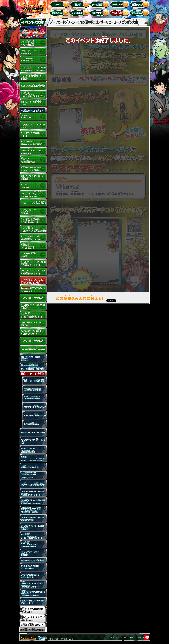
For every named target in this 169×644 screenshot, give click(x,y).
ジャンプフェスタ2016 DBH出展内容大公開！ (33, 220)
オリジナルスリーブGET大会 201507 (33, 298)
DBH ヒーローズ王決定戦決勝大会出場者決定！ (33, 195)
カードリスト (120, 4)
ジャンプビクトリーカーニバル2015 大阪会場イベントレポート (33, 263)
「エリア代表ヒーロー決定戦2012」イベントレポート (33, 624)
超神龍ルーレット (33, 117)
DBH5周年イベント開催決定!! (33, 246)
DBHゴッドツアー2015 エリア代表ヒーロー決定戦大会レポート (33, 315)
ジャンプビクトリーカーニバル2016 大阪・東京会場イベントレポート (33, 69)
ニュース (60, 4)
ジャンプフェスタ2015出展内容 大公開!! (33, 450)
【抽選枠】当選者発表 (33, 398)
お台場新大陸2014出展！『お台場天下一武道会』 (33, 510)
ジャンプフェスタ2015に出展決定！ (33, 458)
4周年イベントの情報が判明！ (33, 484)
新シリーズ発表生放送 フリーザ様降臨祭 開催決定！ (33, 367)
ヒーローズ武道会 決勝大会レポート (33, 350)
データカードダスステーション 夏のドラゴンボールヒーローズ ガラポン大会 (33, 281)
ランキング (100, 13)
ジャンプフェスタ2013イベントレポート (33, 576)
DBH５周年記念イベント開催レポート (33, 152)
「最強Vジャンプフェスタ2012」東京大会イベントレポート (33, 610)
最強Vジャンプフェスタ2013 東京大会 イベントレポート (33, 584)
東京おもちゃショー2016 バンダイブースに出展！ (33, 169)
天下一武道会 (140, 13)
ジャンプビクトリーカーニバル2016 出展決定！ (33, 126)
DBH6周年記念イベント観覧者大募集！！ (33, 52)
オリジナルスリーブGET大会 (33, 341)
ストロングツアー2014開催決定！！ (33, 553)
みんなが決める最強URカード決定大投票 (33, 86)
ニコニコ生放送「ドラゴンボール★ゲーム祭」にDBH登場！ (33, 229)
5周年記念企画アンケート (33, 238)
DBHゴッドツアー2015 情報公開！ (33, 324)
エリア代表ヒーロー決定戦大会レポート (33, 536)
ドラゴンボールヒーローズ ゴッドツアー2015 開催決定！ (33, 358)
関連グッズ (140, 4)
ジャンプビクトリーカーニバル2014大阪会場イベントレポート (33, 493)
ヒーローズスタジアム (33, 32)
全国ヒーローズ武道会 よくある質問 (33, 424)
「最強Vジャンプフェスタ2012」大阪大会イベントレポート (33, 618)
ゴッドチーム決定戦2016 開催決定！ (33, 77)
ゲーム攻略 (100, 4)
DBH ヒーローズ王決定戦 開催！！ (33, 203)
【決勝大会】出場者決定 (33, 389)
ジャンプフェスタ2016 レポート (33, 134)
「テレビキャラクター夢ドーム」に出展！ (33, 441)
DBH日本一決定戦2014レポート (33, 475)
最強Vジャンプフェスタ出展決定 (33, 560)
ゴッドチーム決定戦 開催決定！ (33, 255)
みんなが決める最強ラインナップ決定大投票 (33, 143)
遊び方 (80, 4)
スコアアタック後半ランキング (33, 407)
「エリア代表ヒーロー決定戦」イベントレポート (33, 630)
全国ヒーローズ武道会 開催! (33, 381)
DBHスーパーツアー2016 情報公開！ (33, 177)
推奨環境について (67, 639)
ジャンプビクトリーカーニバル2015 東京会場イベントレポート (33, 272)
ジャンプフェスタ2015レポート (33, 432)
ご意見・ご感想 (54, 639)
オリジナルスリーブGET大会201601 (33, 212)
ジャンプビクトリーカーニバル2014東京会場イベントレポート (33, 501)
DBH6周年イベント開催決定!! (33, 43)
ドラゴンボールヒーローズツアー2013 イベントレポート (33, 602)
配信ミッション (60, 13)
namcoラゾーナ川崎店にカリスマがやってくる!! (33, 332)
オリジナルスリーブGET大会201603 (33, 186)
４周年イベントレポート (33, 467)
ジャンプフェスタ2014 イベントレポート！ (33, 567)
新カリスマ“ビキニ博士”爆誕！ (33, 160)
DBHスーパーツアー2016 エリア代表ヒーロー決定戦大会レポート (33, 95)
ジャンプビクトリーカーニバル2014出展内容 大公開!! (33, 519)
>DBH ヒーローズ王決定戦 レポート (33, 103)
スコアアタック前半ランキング (33, 415)
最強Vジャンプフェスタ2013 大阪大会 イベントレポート (33, 593)
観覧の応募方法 (33, 60)
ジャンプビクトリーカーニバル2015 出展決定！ (33, 307)
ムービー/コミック (80, 13)
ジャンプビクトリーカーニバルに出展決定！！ (33, 527)
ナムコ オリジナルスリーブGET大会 (33, 289)
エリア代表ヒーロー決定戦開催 (33, 544)
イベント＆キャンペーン (120, 13)
